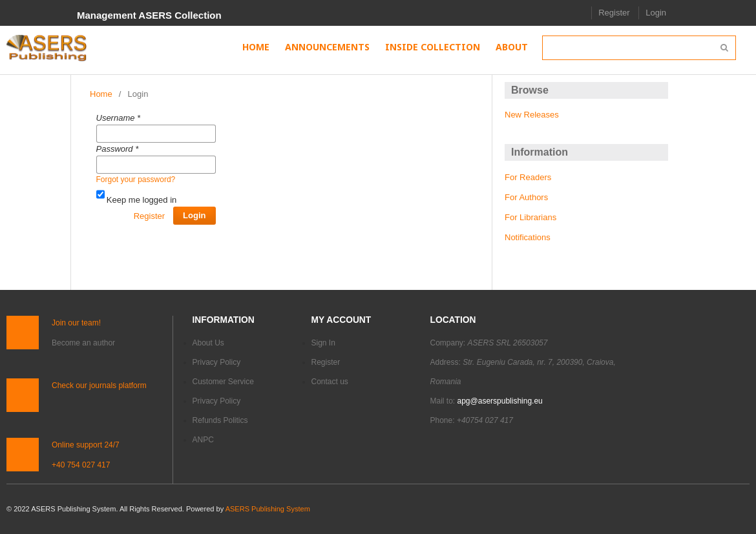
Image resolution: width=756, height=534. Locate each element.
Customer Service (223, 382)
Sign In (323, 343)
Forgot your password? (136, 180)
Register (614, 13)
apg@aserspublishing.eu (500, 401)
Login (656, 13)
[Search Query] (639, 48)
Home (101, 94)
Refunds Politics (220, 420)
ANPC (203, 440)
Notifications (528, 237)
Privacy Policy (217, 362)
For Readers (528, 177)
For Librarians (530, 217)
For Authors (526, 197)
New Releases (532, 115)
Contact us (330, 382)
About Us (208, 343)
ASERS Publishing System (268, 509)
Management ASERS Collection (149, 15)
